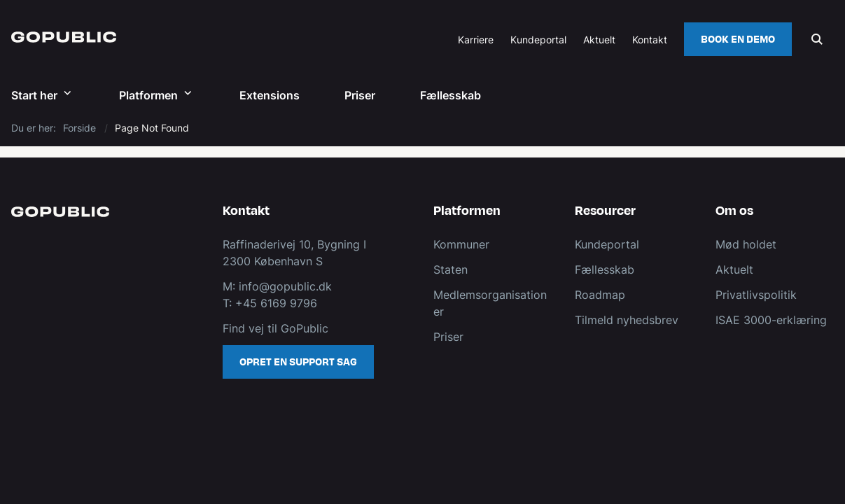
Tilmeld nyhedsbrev (627, 320)
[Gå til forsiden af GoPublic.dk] (58, 39)
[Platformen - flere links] (186, 94)
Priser (360, 95)
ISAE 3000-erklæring (771, 320)
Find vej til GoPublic (275, 328)
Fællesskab (451, 95)
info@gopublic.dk (284, 286)
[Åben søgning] (817, 39)
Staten (451, 269)
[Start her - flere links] (66, 94)
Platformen (148, 95)
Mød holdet (746, 244)
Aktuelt (734, 269)
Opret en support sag (298, 362)
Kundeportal (538, 40)
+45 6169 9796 (276, 303)
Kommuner (461, 244)
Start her (34, 95)
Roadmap (600, 295)
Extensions (270, 95)
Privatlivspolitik (756, 295)
